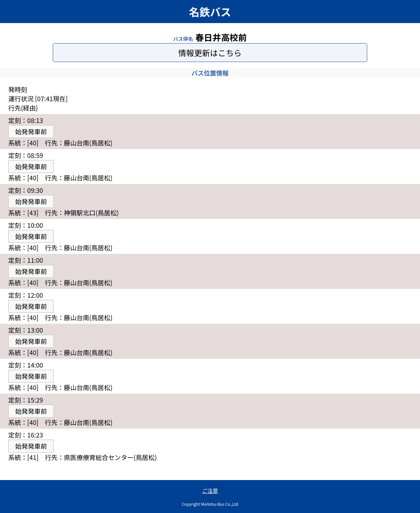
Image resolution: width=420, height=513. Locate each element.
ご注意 (210, 491)
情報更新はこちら (210, 53)
